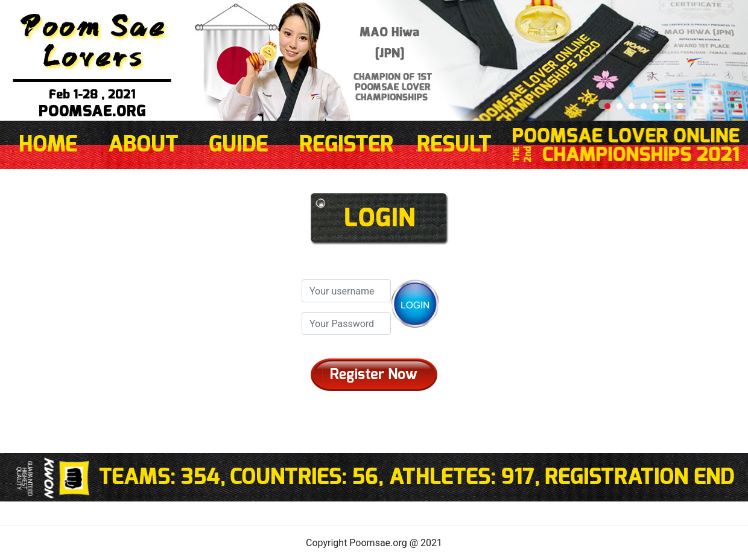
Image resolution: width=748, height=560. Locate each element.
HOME (48, 145)
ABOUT (143, 145)
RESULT (454, 145)
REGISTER (346, 145)
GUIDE (238, 145)
